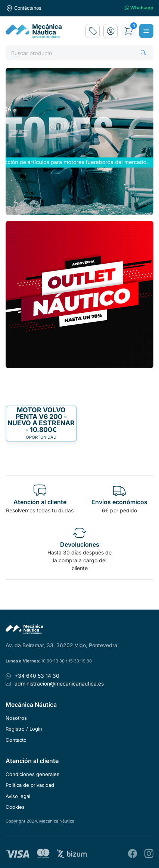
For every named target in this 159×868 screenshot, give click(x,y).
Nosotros (16, 718)
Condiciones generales (32, 774)
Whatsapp (139, 8)
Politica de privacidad (30, 785)
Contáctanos (24, 8)
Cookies (15, 807)
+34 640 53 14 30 (37, 676)
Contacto (16, 740)
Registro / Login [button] (24, 729)
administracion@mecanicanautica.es (59, 683)
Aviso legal (18, 796)
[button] (110, 31)
